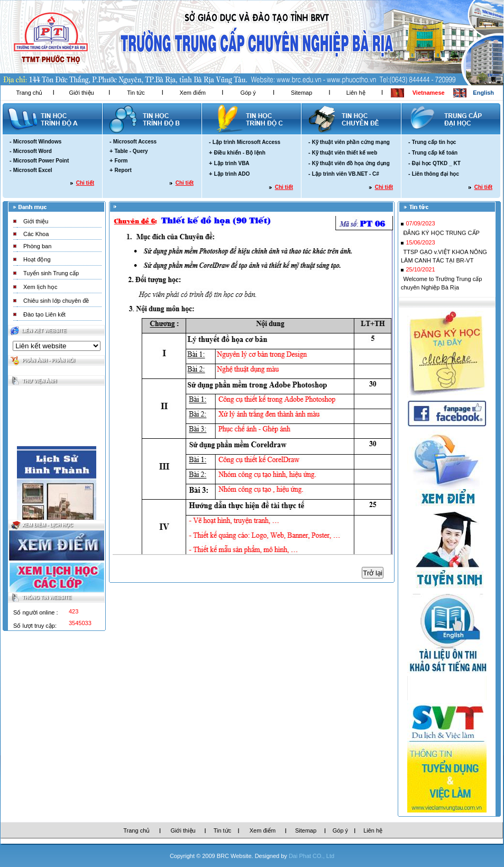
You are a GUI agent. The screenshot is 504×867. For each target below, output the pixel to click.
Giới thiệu (81, 93)
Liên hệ (356, 93)
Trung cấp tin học (434, 142)
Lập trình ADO (232, 174)
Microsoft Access (135, 142)
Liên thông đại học (436, 174)
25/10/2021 (420, 273)
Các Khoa (36, 234)
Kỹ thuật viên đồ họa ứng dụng (351, 163)
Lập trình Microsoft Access (246, 142)
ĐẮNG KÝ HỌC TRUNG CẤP (441, 236)
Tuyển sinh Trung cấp (51, 273)
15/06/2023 (420, 246)
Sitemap (301, 93)
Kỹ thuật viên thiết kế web (345, 153)
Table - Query (131, 151)
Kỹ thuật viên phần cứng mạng (351, 142)
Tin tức (136, 93)
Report (123, 170)
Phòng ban (37, 246)
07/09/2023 (420, 227)
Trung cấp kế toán (435, 153)
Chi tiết (85, 183)
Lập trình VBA (231, 163)
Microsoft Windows (38, 142)
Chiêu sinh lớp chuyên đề (56, 301)
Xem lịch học (40, 287)
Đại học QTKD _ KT (436, 163)
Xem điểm (192, 93)
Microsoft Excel (33, 170)
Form (121, 161)
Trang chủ (29, 93)
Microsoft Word (33, 151)
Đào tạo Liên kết (44, 314)
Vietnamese (429, 93)
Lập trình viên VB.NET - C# (346, 174)
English (483, 93)
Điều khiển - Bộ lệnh (239, 153)
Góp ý (248, 93)
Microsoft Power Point (41, 161)
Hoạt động (37, 259)
